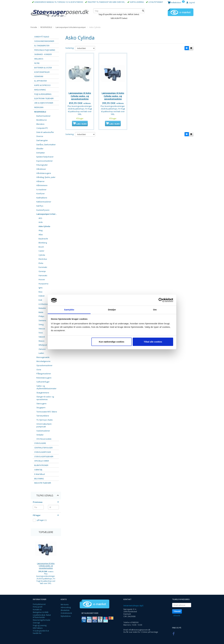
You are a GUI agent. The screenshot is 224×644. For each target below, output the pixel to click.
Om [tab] (155, 310)
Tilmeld (177, 611)
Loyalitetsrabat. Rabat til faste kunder (42, 616)
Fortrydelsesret (39, 604)
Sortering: (70, 48)
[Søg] (143, 11)
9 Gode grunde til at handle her (41, 632)
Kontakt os (37, 609)
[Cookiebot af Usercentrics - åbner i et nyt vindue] (161, 300)
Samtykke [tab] (69, 310)
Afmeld (177, 616)
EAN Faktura (38, 628)
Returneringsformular (42, 620)
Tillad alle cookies (153, 342)
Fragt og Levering (40, 625)
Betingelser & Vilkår (41, 612)
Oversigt (36, 623)
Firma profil (38, 607)
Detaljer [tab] (112, 310)
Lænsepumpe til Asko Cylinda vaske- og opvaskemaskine (46, 566)
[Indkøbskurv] (176, 2)
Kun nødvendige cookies (112, 342)
